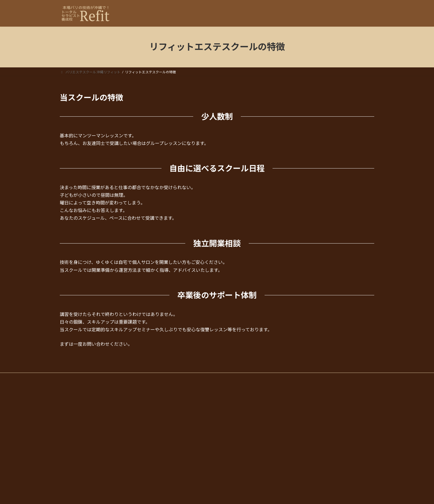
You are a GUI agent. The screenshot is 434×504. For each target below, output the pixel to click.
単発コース (236, 411)
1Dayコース (237, 440)
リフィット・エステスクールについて (254, 450)
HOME (230, 391)
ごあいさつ (237, 460)
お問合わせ (233, 480)
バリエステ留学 (240, 421)
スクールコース (240, 431)
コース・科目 (235, 401)
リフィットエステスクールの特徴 (254, 470)
